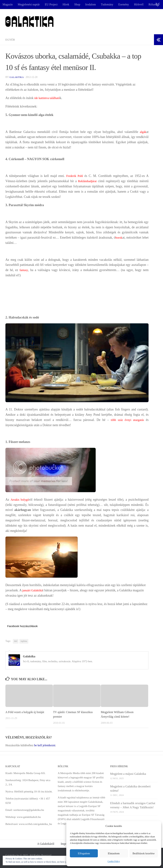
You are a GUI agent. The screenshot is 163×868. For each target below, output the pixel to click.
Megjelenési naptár (29, 4)
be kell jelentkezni (45, 745)
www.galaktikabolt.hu (29, 817)
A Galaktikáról (46, 844)
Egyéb (10, 40)
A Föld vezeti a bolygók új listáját (26, 712)
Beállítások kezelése (144, 853)
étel (16, 641)
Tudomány (107, 4)
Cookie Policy (114, 861)
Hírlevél (139, 4)
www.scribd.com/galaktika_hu (35, 824)
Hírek (66, 4)
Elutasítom (114, 853)
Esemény (124, 4)
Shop (77, 4)
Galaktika (17, 77)
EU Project (51, 4)
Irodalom (91, 4)
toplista (24, 641)
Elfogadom (84, 853)
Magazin (8, 4)
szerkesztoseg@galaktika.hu (29, 810)
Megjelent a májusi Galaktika (128, 774)
